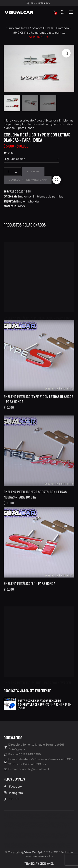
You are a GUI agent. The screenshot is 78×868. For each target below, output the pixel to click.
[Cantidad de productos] (13, 172)
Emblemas (25, 196)
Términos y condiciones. (39, 863)
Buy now (33, 172)
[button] (71, 12)
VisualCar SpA (33, 852)
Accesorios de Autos (28, 120)
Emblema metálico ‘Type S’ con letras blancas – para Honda (38, 409)
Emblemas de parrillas (48, 196)
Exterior (51, 120)
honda (34, 201)
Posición (9, 153)
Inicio (7, 120)
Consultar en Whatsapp (28, 180)
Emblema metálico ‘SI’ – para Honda (30, 590)
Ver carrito (39, 37)
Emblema (23, 201)
